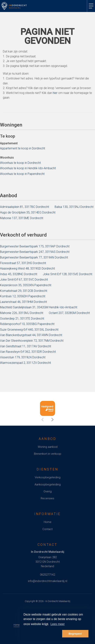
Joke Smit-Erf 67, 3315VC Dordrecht (24, 280)
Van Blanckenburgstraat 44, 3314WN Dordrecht (31, 335)
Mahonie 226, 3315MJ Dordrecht (22, 313)
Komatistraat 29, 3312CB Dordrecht (24, 291)
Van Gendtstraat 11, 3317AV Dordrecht (26, 346)
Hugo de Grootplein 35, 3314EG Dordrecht (28, 212)
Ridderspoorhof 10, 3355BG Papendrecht (27, 324)
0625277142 (47, 575)
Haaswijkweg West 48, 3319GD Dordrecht (27, 268)
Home (17, 625)
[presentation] (43, 420)
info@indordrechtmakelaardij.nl (48, 581)
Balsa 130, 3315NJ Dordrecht (74, 207)
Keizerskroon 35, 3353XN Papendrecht (26, 285)
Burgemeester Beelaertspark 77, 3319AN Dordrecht (34, 257)
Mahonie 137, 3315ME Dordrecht (22, 218)
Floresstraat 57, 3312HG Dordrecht (23, 263)
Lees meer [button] (58, 624)
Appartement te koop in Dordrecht (23, 148)
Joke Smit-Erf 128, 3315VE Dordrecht (67, 274)
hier (55, 93)
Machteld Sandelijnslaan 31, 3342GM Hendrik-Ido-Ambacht (39, 307)
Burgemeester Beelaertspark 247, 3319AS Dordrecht (35, 252)
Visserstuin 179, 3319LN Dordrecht (23, 357)
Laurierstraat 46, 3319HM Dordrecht (23, 302)
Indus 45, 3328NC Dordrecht (19, 274)
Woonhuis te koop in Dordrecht (20, 163)
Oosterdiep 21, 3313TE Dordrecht (22, 319)
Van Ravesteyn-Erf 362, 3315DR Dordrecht (28, 352)
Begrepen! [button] (75, 634)
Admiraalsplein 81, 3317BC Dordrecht (25, 207)
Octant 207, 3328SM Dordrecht (69, 313)
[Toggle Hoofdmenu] (91, 6)
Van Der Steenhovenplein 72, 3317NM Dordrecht (32, 341)
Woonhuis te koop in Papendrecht (22, 174)
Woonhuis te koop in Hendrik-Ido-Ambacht (28, 168)
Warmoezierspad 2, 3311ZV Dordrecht (25, 363)
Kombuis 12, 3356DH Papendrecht (23, 296)
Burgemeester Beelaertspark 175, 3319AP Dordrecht (35, 246)
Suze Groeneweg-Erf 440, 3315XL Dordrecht (29, 330)
